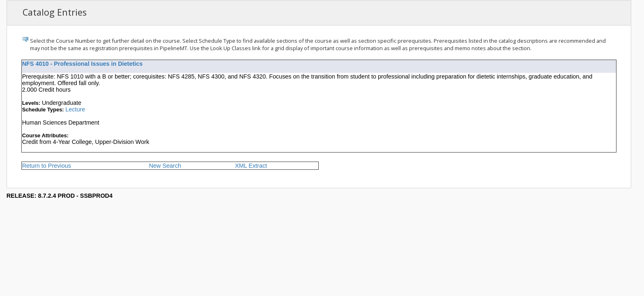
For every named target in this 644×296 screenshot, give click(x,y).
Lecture (75, 109)
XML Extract (251, 166)
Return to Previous (47, 166)
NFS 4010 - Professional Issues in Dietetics (83, 64)
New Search (165, 166)
